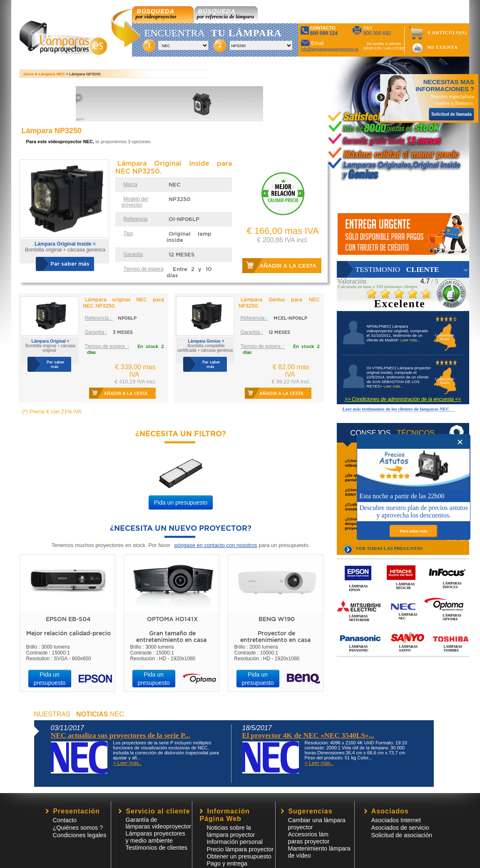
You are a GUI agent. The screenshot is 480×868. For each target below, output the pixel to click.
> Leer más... (409, 340)
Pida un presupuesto (181, 502)
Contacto (65, 820)
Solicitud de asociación (402, 835)
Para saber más (414, 531)
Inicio (29, 74)
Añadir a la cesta (288, 266)
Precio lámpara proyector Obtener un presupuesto (240, 853)
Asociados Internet (396, 820)
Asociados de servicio (400, 828)
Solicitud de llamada (451, 114)
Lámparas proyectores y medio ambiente (155, 837)
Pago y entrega (227, 863)
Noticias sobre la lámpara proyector (231, 831)
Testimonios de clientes (157, 848)
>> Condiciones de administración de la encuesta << (403, 399)
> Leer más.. (128, 763)
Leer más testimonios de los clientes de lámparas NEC (396, 409)
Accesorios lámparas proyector (309, 838)
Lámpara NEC (52, 74)
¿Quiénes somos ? (78, 828)
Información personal (235, 842)
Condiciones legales (80, 835)
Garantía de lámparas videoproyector (159, 823)
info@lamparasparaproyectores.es (330, 49)
